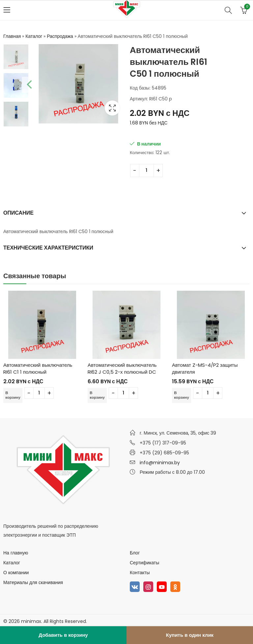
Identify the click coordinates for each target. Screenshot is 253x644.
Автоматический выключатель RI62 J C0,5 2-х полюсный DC (122, 368)
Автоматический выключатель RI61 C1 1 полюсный (38, 368)
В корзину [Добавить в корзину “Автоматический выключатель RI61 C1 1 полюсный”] (13, 395)
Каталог (34, 36)
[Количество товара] (146, 171)
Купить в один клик (190, 635)
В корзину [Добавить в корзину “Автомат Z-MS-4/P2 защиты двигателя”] (182, 395)
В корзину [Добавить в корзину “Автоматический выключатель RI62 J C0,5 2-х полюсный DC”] (98, 395)
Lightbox (112, 108)
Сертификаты (144, 563)
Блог (135, 553)
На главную (16, 553)
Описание (18, 213)
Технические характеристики (48, 248)
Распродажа (60, 36)
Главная (12, 36)
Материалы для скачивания (33, 582)
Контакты (140, 573)
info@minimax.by (160, 463)
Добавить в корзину (63, 635)
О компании (16, 573)
